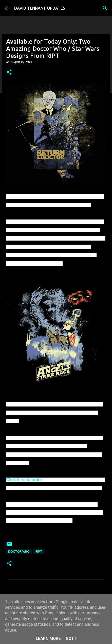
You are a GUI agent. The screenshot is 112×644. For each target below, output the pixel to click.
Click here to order (24, 480)
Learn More (48, 639)
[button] (9, 72)
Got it (72, 639)
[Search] (105, 8)
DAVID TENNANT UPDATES (40, 8)
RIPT (39, 552)
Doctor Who (19, 552)
